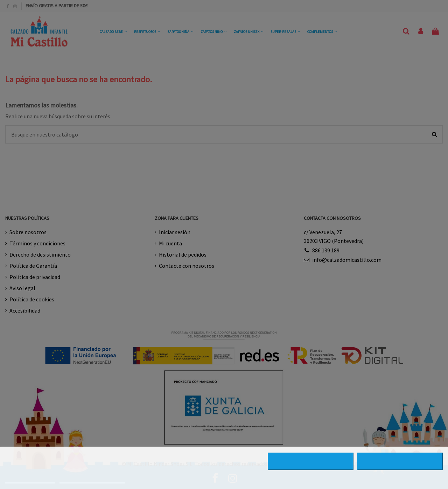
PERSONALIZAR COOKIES (92, 480)
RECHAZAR (311, 461)
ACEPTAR (400, 461)
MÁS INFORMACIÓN (30, 480)
